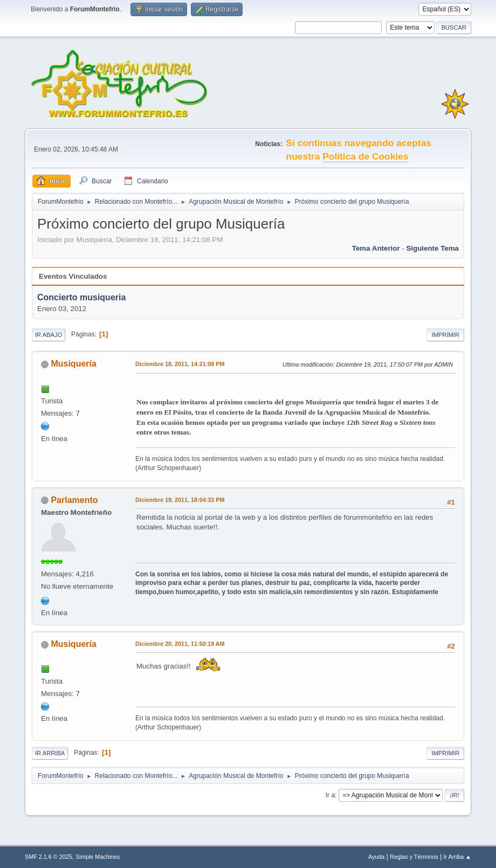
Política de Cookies (365, 156)
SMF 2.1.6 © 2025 (49, 857)
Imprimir (445, 335)
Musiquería (73, 364)
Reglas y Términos (414, 857)
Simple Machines (98, 857)
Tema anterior (376, 248)
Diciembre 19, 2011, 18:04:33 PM (180, 500)
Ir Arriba (50, 753)
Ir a (330, 795)
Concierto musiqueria (81, 298)
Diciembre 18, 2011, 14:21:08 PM (180, 364)
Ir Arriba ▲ (457, 857)
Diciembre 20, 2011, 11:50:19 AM (180, 644)
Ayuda (376, 857)
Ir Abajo (49, 335)
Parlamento (74, 500)
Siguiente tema (432, 248)
